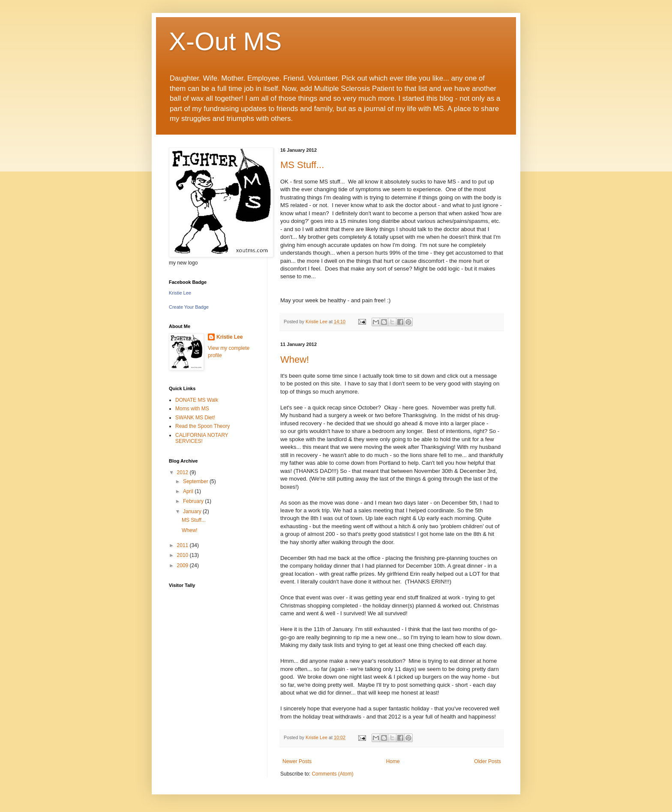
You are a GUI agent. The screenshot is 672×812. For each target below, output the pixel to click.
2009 (183, 565)
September (196, 481)
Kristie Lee (180, 293)
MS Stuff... (302, 165)
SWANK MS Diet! (195, 418)
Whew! (295, 359)
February (194, 501)
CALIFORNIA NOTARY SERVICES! (202, 438)
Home (393, 761)
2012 (183, 472)
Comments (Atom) (332, 774)
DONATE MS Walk (197, 400)
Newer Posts (297, 761)
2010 (183, 555)
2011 (183, 545)
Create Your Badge (189, 307)
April (189, 491)
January (193, 511)
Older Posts (487, 761)
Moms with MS (192, 409)
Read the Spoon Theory (202, 426)
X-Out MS (225, 41)
